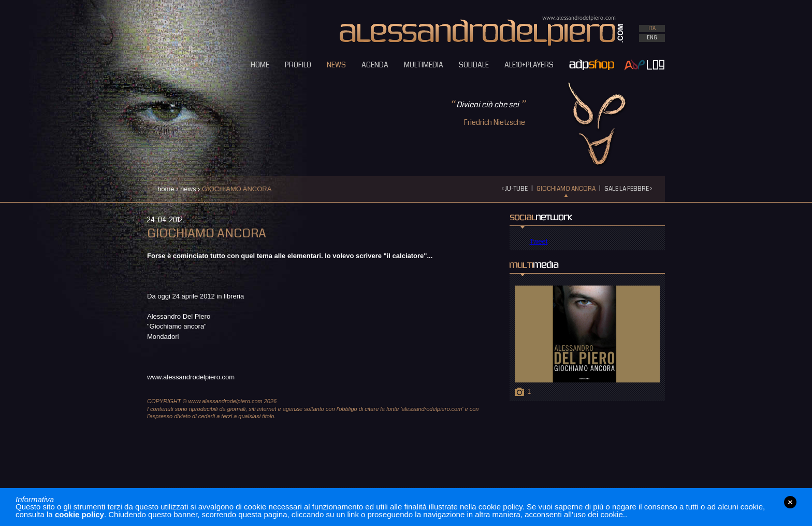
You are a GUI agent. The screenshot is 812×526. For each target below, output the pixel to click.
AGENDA (375, 65)
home (166, 189)
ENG (652, 38)
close (790, 502)
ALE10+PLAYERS (529, 65)
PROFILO (298, 65)
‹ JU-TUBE (515, 189)
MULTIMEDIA (424, 65)
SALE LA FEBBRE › (628, 189)
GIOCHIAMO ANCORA (566, 189)
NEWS (336, 65)
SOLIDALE (474, 65)
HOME (260, 65)
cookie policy (79, 514)
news (188, 189)
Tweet (539, 241)
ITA (652, 29)
